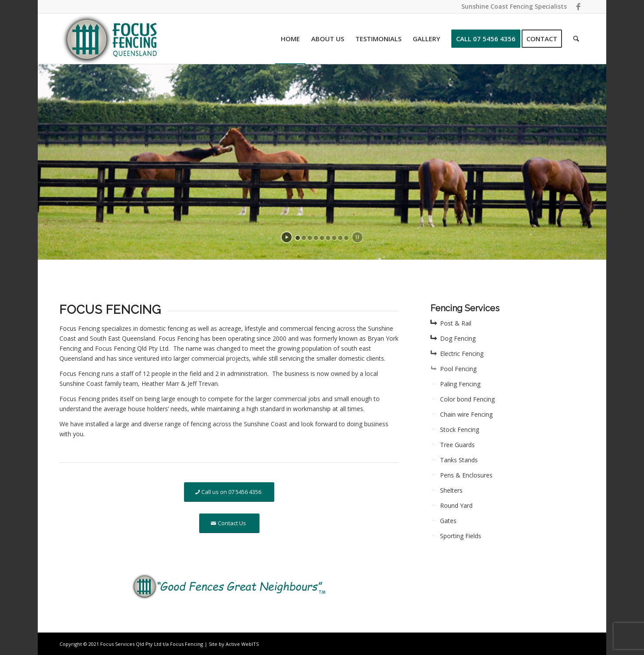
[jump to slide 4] (316, 238)
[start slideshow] (287, 237)
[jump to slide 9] (346, 238)
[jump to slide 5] (322, 238)
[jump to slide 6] (328, 238)
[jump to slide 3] (310, 238)
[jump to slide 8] (340, 238)
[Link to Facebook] (578, 7)
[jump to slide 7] (334, 238)
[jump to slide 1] (298, 238)
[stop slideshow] (357, 237)
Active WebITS (242, 644)
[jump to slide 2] (304, 238)
